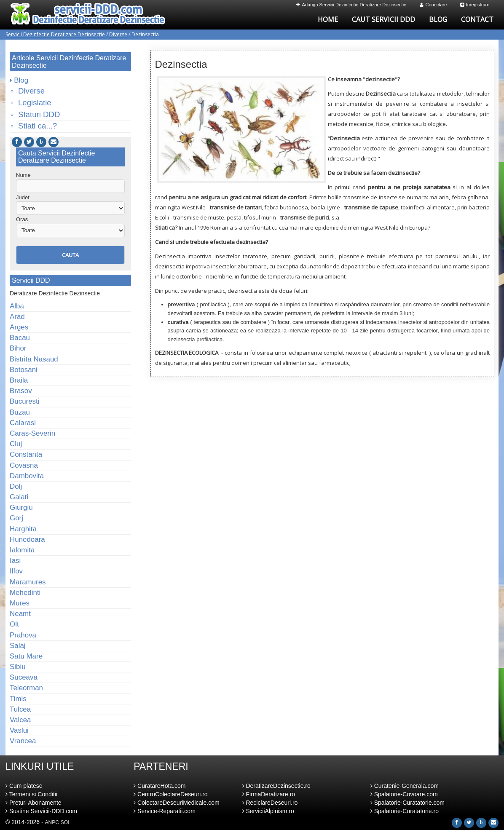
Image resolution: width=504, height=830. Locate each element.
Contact (477, 19)
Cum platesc (24, 786)
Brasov (21, 391)
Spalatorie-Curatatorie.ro (405, 811)
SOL (66, 822)
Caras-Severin (32, 433)
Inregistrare (475, 5)
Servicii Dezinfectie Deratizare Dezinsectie (55, 34)
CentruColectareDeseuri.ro (170, 794)
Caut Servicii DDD (383, 19)
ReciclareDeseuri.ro (270, 803)
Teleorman (26, 688)
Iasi (15, 561)
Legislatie (35, 103)
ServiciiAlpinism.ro (268, 811)
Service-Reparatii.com (165, 811)
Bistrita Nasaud (34, 359)
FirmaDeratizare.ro (269, 794)
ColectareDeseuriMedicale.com (176, 803)
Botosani (24, 370)
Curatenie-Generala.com (405, 786)
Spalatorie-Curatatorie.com (407, 803)
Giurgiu (21, 507)
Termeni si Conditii (31, 794)
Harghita (23, 529)
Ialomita (22, 550)
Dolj (16, 486)
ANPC (52, 822)
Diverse (118, 34)
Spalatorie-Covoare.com (404, 794)
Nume (23, 175)
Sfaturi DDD (39, 114)
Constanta (26, 454)
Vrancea (23, 741)
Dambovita (27, 476)
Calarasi (23, 423)
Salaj (18, 646)
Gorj (16, 518)
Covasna (24, 465)
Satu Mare (26, 656)
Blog (438, 19)
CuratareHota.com (160, 786)
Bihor (18, 348)
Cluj (16, 444)
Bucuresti (25, 401)
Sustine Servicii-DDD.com (41, 811)
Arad (17, 317)
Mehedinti (25, 593)
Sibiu (18, 667)
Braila (19, 380)
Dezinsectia (181, 64)
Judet (23, 197)
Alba (17, 306)
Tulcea (20, 709)
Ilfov (16, 571)
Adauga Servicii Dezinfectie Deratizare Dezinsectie (351, 5)
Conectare (433, 5)
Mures (20, 603)
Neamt (20, 614)
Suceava (24, 677)
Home (328, 19)
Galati (19, 497)
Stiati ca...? (38, 126)
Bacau (20, 338)
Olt (14, 624)
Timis (18, 699)
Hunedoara (27, 539)
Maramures (28, 582)
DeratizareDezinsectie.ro (276, 786)
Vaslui (19, 730)
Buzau (20, 412)
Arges (19, 327)
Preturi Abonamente (34, 803)
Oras (22, 219)
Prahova (23, 635)
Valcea (20, 720)
